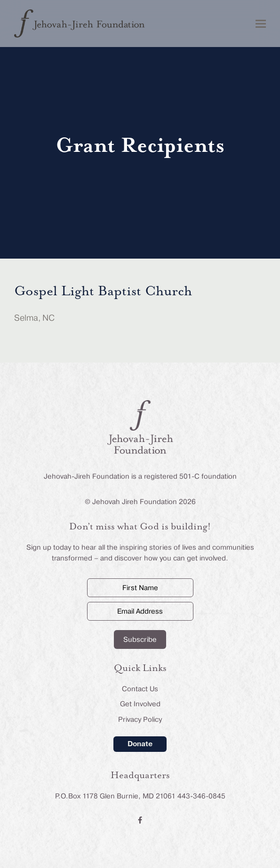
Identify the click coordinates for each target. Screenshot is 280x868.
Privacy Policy (140, 719)
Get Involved (140, 704)
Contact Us (140, 689)
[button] (261, 24)
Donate (140, 744)
